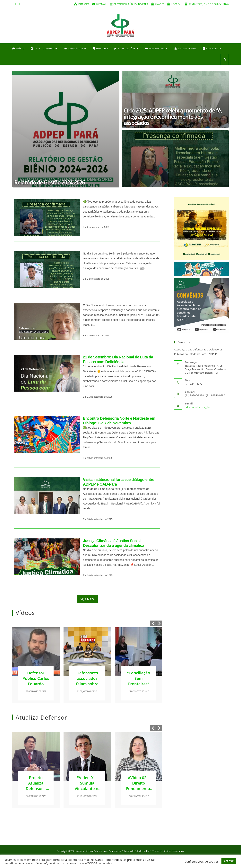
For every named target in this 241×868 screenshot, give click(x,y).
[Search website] (225, 60)
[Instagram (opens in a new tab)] (16, 4)
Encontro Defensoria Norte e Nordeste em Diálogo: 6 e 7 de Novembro (119, 421)
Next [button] (159, 624)
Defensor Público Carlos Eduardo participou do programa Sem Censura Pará (36, 687)
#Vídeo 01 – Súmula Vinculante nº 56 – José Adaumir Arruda (87, 792)
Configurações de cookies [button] (202, 861)
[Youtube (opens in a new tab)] (19, 4)
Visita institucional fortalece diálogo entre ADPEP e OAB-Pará (119, 482)
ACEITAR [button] (229, 861)
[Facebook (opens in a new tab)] (13, 4)
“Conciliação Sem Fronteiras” (139, 679)
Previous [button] (153, 624)
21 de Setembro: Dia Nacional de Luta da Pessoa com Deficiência (118, 360)
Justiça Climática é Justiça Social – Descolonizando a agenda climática (113, 543)
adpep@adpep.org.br (198, 408)
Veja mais (87, 600)
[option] (36, 666)
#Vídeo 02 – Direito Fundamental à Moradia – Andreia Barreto (139, 792)
